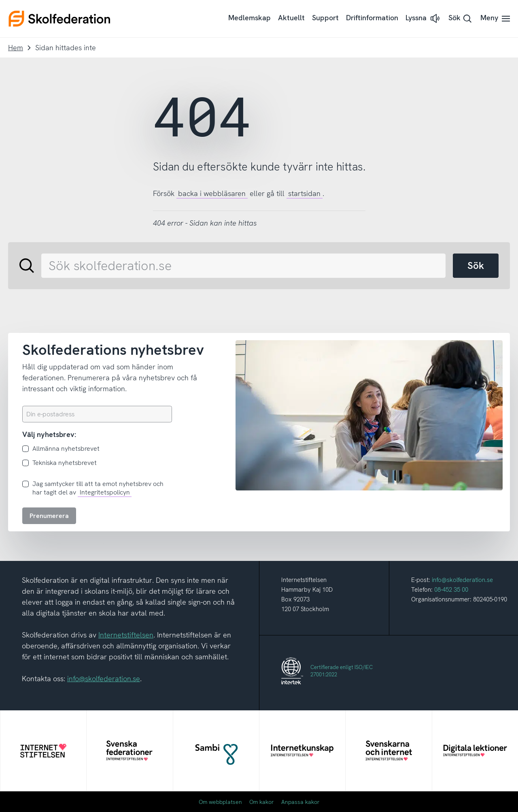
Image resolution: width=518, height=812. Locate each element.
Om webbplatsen (220, 802)
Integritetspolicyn (105, 492)
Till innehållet (0, 0)
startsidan (304, 193)
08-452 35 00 (451, 590)
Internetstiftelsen (126, 635)
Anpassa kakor (300, 802)
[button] (423, 18)
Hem (16, 48)
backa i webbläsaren (212, 193)
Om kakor (262, 802)
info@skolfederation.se (104, 679)
